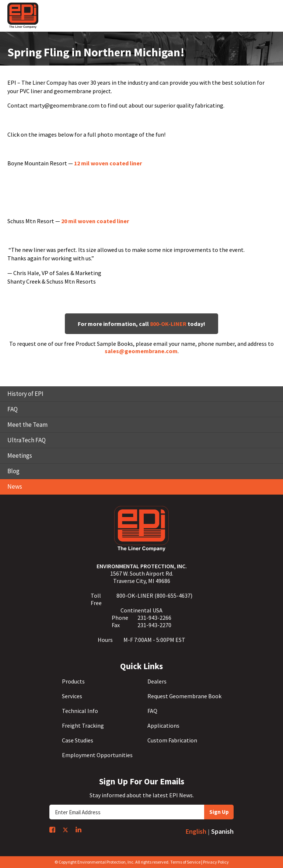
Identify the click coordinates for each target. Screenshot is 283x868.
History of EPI (25, 394)
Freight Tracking (83, 725)
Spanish (222, 831)
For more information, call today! (141, 324)
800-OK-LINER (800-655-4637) (154, 595)
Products (73, 681)
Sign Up (219, 812)
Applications (163, 725)
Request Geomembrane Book (184, 696)
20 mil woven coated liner (95, 221)
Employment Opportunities (97, 755)
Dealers (157, 681)
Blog (13, 471)
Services (72, 696)
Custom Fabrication (172, 740)
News (15, 486)
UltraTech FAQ (27, 440)
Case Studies (78, 740)
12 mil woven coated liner (108, 163)
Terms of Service (185, 862)
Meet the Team (27, 425)
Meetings (20, 456)
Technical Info (80, 711)
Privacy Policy (216, 862)
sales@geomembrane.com (141, 351)
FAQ (13, 409)
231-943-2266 (154, 618)
